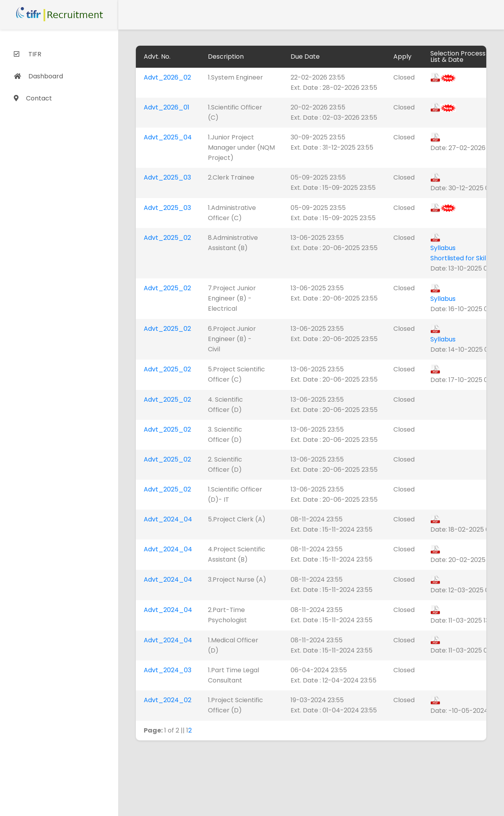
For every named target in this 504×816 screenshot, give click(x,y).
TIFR (28, 54)
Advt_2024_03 (168, 670)
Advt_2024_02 (168, 700)
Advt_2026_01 (167, 107)
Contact (33, 98)
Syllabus (443, 248)
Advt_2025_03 (167, 177)
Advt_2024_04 (168, 519)
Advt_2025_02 (167, 238)
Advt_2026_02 (167, 77)
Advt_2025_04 (168, 137)
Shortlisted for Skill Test (467, 258)
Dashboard (38, 76)
